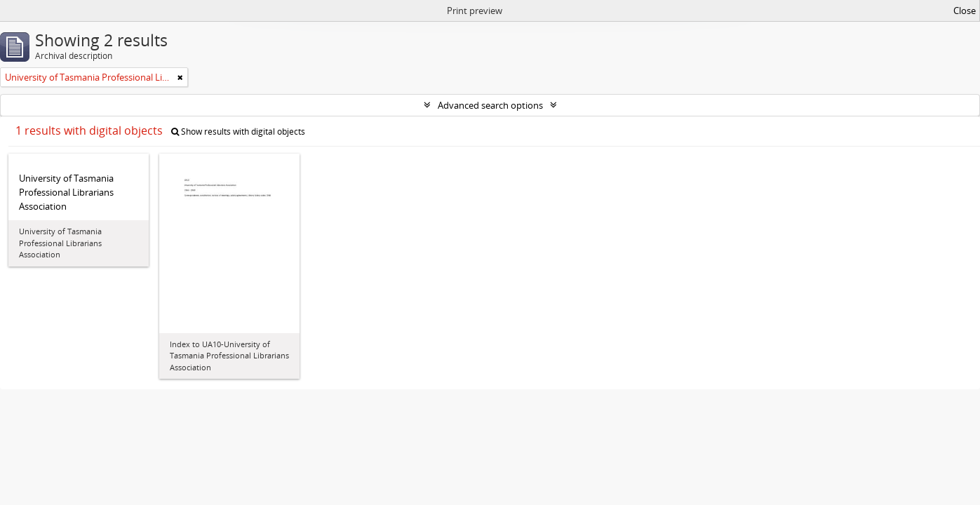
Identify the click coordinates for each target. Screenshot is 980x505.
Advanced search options (490, 105)
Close (965, 11)
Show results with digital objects (238, 132)
